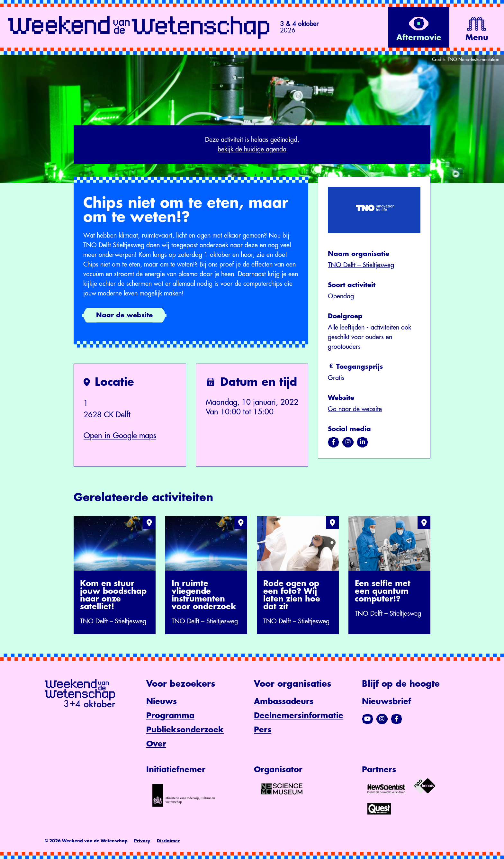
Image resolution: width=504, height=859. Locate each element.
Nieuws (162, 701)
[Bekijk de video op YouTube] (419, 27)
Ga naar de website (355, 409)
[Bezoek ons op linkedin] (362, 442)
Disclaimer (168, 841)
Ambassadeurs (284, 701)
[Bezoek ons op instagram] (348, 442)
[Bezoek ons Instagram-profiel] (382, 719)
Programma (170, 716)
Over (156, 744)
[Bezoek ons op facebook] (333, 442)
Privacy (142, 841)
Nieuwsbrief (387, 701)
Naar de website (124, 315)
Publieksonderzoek (185, 730)
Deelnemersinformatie (299, 716)
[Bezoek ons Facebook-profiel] (396, 719)
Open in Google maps (120, 436)
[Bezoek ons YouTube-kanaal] (368, 719)
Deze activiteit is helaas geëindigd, (252, 145)
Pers (263, 730)
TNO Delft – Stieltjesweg (361, 265)
